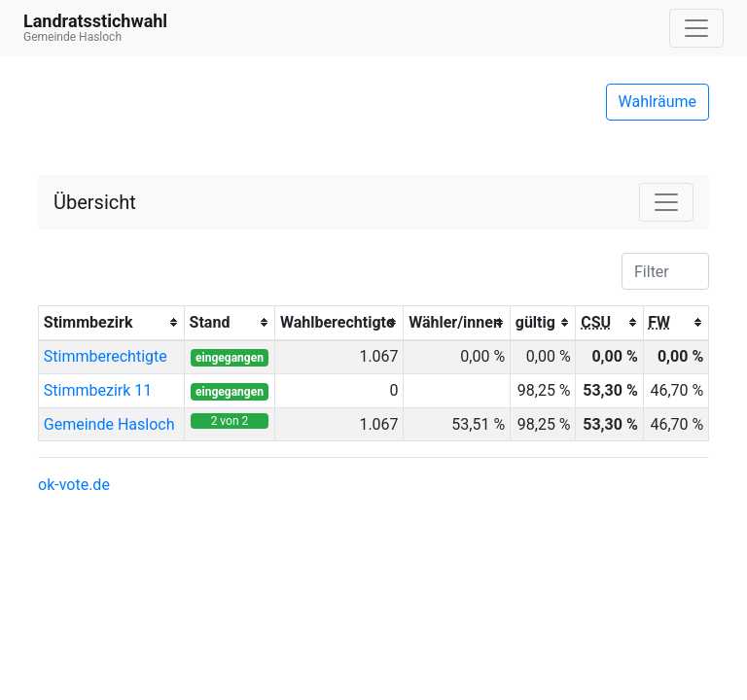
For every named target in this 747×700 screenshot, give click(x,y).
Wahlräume (658, 102)
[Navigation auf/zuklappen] (696, 28)
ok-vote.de (74, 485)
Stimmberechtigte (106, 356)
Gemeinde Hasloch (109, 424)
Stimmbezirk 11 (98, 390)
